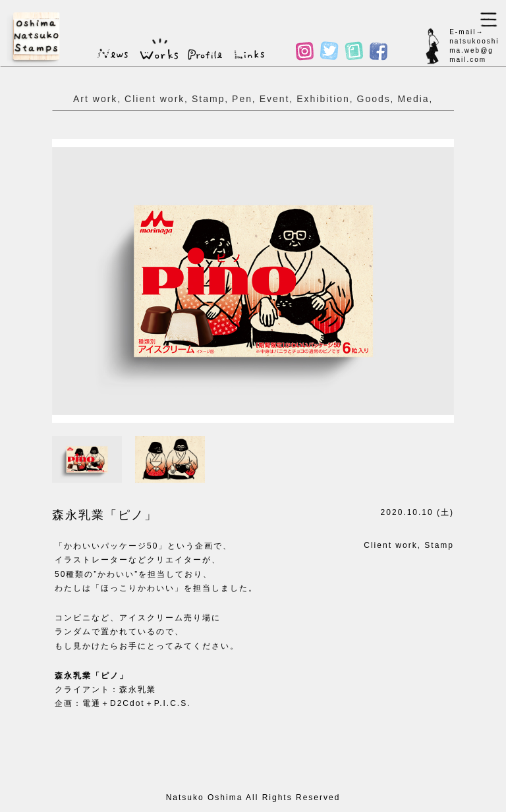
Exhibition (323, 99)
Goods (374, 99)
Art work (95, 99)
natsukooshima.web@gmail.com (474, 50)
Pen (242, 99)
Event (275, 99)
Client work (155, 99)
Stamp (208, 99)
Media (413, 99)
